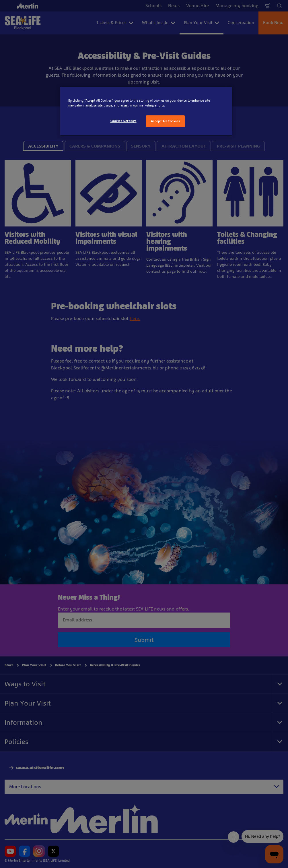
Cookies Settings (123, 121)
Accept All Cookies (165, 121)
